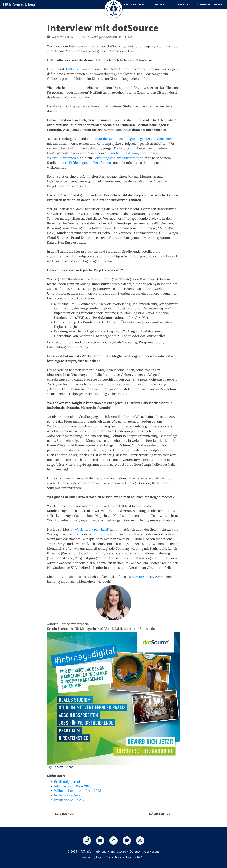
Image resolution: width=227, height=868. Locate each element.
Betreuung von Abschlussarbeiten (118, 158)
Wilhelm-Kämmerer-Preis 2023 (78, 791)
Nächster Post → (162, 814)
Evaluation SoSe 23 (68, 795)
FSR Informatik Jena (19, 7)
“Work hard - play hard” (91, 529)
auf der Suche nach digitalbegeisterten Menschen (135, 139)
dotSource (73, 69)
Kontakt (160, 7)
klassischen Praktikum (121, 153)
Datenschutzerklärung (145, 852)
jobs (70, 767)
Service (182, 7)
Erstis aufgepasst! (67, 782)
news (60, 767)
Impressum (118, 852)
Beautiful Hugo (124, 857)
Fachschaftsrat (134, 7)
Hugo (99, 857)
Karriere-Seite (142, 577)
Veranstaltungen (209, 7)
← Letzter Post (63, 814)
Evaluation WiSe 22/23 (71, 800)
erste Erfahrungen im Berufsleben (86, 163)
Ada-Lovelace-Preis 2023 (73, 786)
